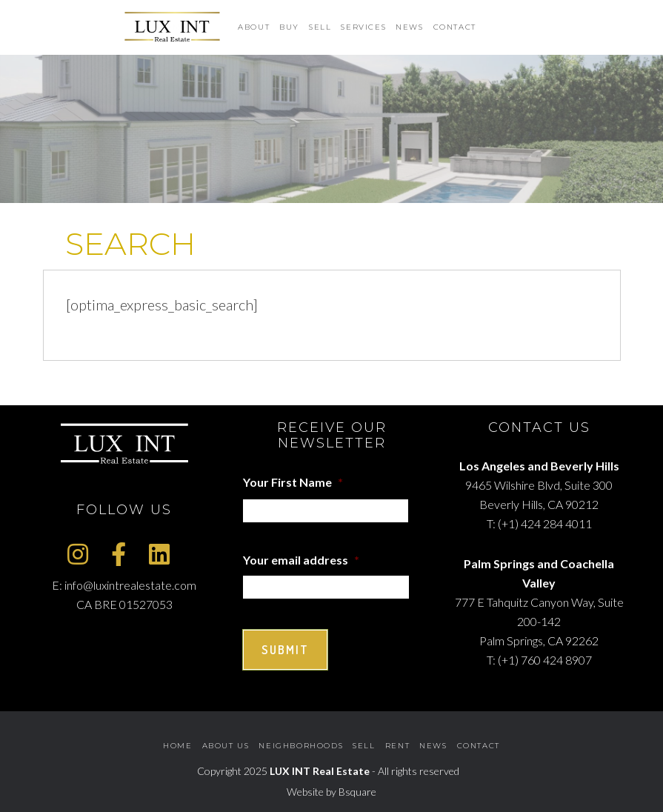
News (433, 746)
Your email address (301, 560)
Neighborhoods (301, 746)
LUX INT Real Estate (320, 771)
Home (177, 746)
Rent (397, 746)
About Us (226, 746)
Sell (364, 746)
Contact (479, 746)
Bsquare (357, 792)
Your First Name (293, 482)
